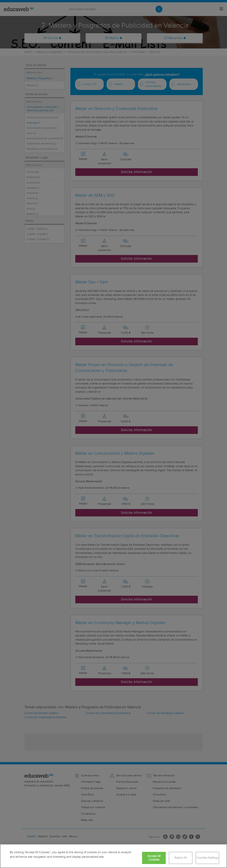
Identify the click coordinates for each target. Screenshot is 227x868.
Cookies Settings (207, 858)
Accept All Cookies (154, 858)
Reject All (181, 858)
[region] (113, 856)
